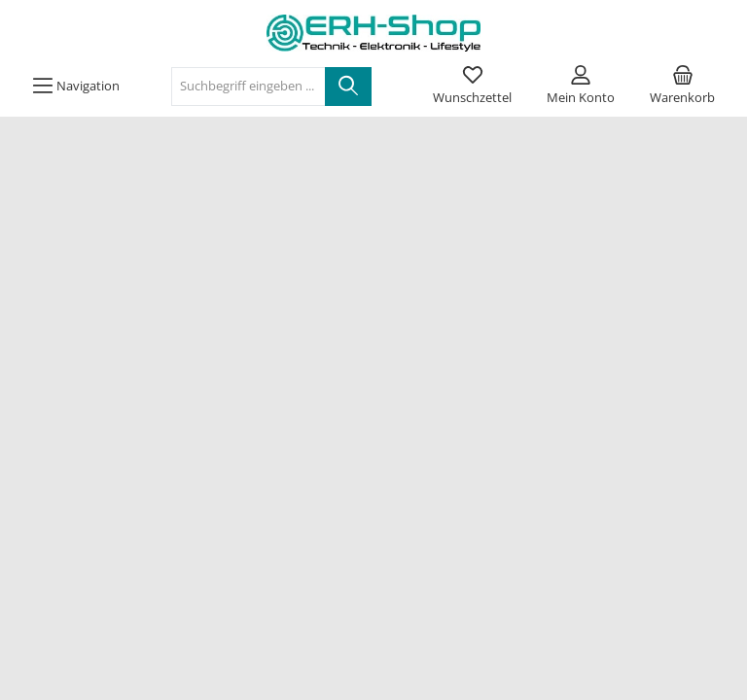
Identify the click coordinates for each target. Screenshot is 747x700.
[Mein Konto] (581, 87)
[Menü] (76, 87)
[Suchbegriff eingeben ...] (249, 87)
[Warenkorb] (682, 87)
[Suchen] (348, 87)
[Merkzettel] (472, 87)
